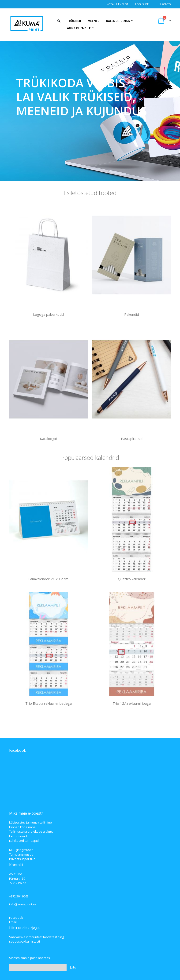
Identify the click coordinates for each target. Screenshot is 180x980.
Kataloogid (49, 439)
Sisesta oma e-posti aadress (30, 958)
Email (13, 922)
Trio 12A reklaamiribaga (132, 703)
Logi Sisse (142, 4)
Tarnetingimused (21, 854)
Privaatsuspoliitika (22, 859)
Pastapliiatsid (132, 439)
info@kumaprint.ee (23, 904)
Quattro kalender (132, 579)
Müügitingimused (21, 850)
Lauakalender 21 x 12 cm (48, 579)
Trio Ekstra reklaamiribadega (49, 703)
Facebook (16, 918)
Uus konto (163, 4)
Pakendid (132, 314)
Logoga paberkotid (48, 314)
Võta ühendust (117, 4)
